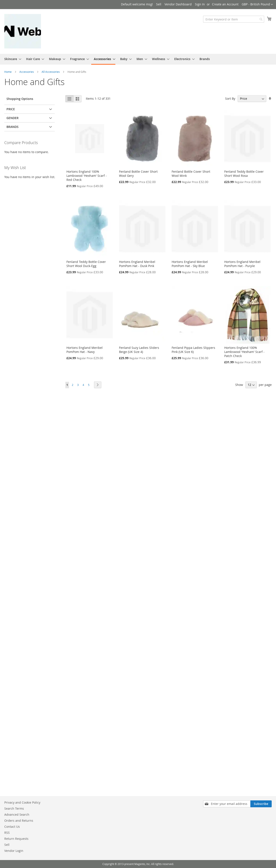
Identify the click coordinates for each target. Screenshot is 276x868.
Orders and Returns (19, 821)
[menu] (138, 59)
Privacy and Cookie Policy (22, 802)
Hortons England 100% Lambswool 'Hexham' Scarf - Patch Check (244, 352)
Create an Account (225, 4)
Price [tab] (11, 109)
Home (8, 72)
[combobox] (234, 19)
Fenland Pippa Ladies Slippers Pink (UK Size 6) (193, 350)
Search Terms (14, 808)
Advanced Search (17, 814)
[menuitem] (12, 59)
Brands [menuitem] (205, 59)
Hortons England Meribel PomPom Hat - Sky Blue (190, 264)
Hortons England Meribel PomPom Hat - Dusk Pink (137, 264)
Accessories (27, 72)
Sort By (230, 99)
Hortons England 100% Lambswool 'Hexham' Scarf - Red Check (87, 176)
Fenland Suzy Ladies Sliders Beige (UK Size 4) (139, 350)
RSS (7, 833)
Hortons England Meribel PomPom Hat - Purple (242, 264)
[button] (257, 5)
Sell (159, 4)
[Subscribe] (261, 804)
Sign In (200, 4)
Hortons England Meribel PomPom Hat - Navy (85, 350)
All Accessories (51, 72)
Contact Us (12, 827)
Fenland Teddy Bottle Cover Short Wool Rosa (244, 174)
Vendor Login (14, 851)
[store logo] (23, 31)
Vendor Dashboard (178, 4)
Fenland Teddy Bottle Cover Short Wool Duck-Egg (86, 264)
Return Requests (16, 839)
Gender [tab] (13, 118)
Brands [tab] (13, 127)
